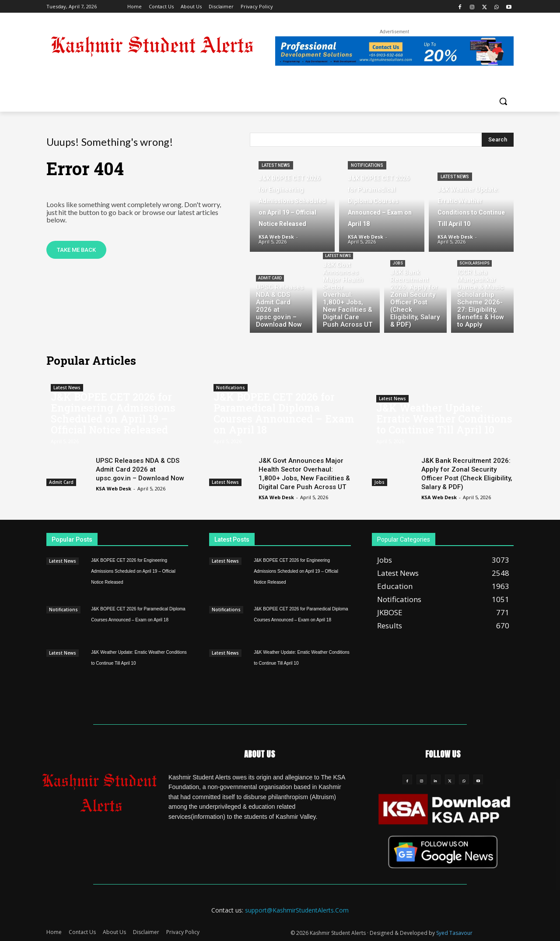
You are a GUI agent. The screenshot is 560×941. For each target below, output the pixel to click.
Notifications (367, 165)
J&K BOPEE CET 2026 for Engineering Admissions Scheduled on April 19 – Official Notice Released (113, 413)
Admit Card (270, 278)
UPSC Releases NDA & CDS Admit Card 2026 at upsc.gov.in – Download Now (140, 469)
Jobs (398, 263)
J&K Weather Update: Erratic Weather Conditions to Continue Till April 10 (444, 419)
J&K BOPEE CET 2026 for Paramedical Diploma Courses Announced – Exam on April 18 (284, 413)
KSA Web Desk (114, 488)
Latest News (276, 165)
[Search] (498, 140)
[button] (503, 101)
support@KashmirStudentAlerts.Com (297, 910)
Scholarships (474, 263)
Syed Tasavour (454, 933)
